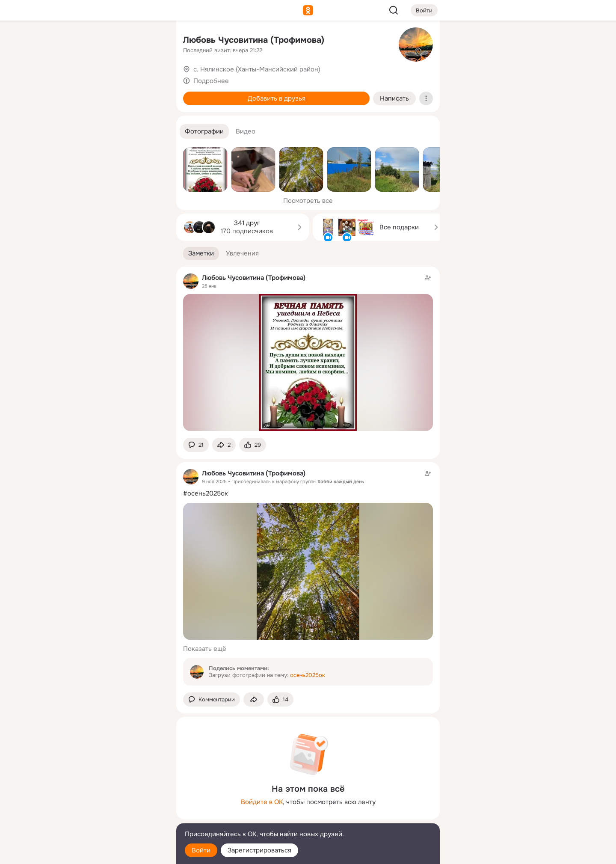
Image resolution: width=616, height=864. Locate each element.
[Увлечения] (113, 41)
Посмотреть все (308, 201)
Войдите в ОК (262, 802)
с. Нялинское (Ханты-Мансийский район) (257, 69)
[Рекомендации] (113, 154)
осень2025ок (308, 675)
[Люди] (113, 79)
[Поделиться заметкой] (224, 445)
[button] (204, 132)
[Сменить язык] (113, 816)
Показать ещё (205, 649)
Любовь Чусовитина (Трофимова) (254, 40)
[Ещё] (113, 798)
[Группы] (151, 41)
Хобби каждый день (341, 481)
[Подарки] (75, 116)
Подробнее (211, 81)
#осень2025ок (206, 493)
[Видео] (151, 79)
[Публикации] (75, 79)
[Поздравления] (113, 116)
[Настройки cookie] (113, 853)
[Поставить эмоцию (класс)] (253, 445)
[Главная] (75, 41)
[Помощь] (75, 154)
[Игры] (151, 116)
